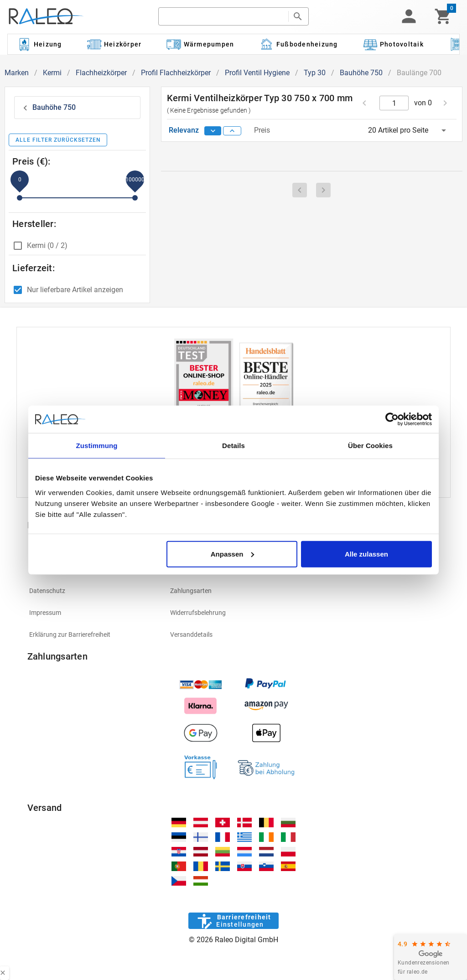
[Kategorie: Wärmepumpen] (200, 44)
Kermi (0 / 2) (47, 245)
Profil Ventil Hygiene (257, 73)
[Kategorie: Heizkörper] (114, 44)
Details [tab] (233, 446)
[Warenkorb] (443, 16)
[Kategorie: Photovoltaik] (393, 44)
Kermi (52, 73)
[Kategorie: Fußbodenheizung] (298, 44)
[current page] (394, 103)
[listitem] (93, 591)
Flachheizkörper (101, 73)
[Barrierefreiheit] (233, 921)
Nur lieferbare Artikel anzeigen (75, 290)
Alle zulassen (366, 554)
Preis (262, 130)
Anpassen (233, 554)
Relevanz (185, 130)
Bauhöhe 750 (361, 73)
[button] (409, 16)
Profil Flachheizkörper (176, 73)
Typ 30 (315, 73)
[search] (223, 16)
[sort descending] (213, 131)
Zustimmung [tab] (97, 446)
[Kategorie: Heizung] (39, 44)
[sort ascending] (232, 131)
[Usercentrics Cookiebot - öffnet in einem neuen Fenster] (392, 419)
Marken (17, 73)
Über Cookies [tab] (370, 446)
